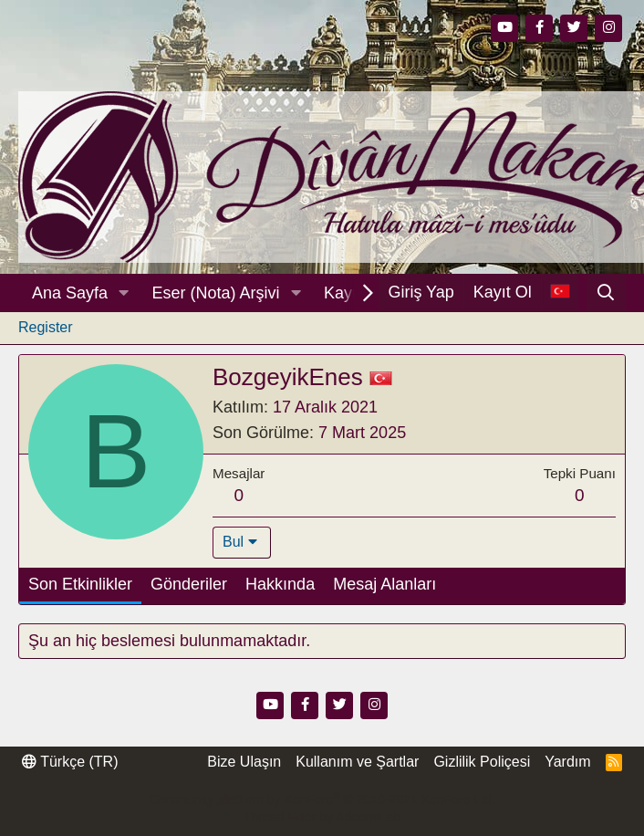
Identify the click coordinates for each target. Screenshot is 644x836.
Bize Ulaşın (244, 762)
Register (46, 327)
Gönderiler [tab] (189, 584)
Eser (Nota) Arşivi (216, 293)
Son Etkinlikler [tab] (80, 584)
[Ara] (606, 293)
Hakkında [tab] (280, 584)
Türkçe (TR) (70, 762)
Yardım (567, 762)
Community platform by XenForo (322, 799)
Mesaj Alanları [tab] (384, 584)
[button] (124, 293)
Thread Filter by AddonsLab (322, 817)
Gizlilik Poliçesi (482, 762)
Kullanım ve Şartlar (357, 762)
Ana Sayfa (70, 293)
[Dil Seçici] (560, 293)
